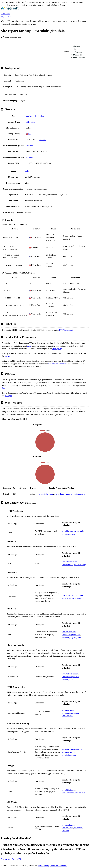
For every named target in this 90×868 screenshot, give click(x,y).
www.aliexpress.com (70, 562)
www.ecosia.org (80, 565)
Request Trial (17, 859)
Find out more (6, 859)
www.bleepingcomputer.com (73, 637)
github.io (29, 171)
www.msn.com (68, 828)
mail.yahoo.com (68, 595)
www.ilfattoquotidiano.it (71, 635)
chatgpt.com (80, 598)
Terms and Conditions (59, 866)
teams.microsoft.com (70, 793)
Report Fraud (6, 16)
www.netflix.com (68, 825)
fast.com (82, 793)
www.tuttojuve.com (46, 494)
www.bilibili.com (69, 790)
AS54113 (29, 146)
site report (8, 356)
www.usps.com (68, 679)
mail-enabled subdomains (58, 364)
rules (29, 346)
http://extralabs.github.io (35, 116)
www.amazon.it (68, 710)
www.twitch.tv (67, 565)
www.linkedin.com (69, 755)
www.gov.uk (78, 531)
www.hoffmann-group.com (72, 749)
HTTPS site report (66, 330)
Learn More (5, 14)
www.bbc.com (67, 531)
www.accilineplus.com (71, 677)
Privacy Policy (44, 866)
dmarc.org (6, 388)
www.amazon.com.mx (70, 713)
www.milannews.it (78, 494)
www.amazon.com (69, 752)
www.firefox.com (69, 534)
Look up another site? (12, 37)
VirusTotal (43, 140)
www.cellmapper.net (62, 494)
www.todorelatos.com (70, 674)
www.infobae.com (69, 632)
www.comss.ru (68, 716)
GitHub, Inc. (30, 122)
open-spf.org (57, 349)
